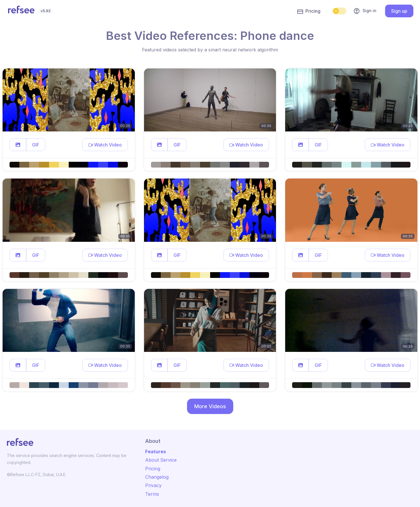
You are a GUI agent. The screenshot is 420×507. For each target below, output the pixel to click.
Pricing (309, 11)
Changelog (157, 477)
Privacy (153, 485)
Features (156, 452)
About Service (161, 460)
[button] (18, 145)
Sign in (365, 11)
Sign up (399, 11)
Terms (152, 494)
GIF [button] (36, 145)
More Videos (210, 406)
